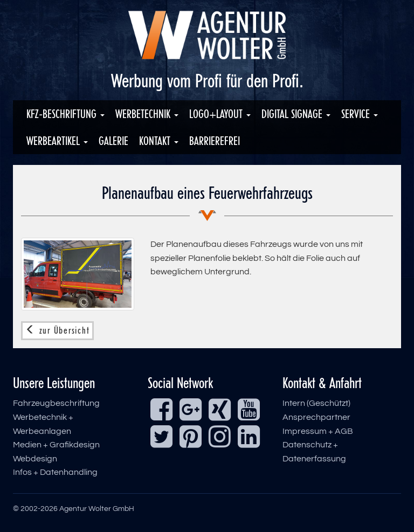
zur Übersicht (57, 330)
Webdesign (35, 459)
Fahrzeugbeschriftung (56, 403)
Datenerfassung (314, 459)
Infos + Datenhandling (55, 472)
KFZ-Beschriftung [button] (65, 114)
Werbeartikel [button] (57, 141)
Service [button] (360, 114)
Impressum (305, 431)
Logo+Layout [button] (220, 114)
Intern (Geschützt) (316, 403)
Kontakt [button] (159, 141)
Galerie (113, 141)
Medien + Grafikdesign (56, 445)
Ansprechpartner (316, 417)
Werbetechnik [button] (147, 114)
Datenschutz (307, 445)
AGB (344, 431)
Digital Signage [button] (296, 114)
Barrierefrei (215, 141)
